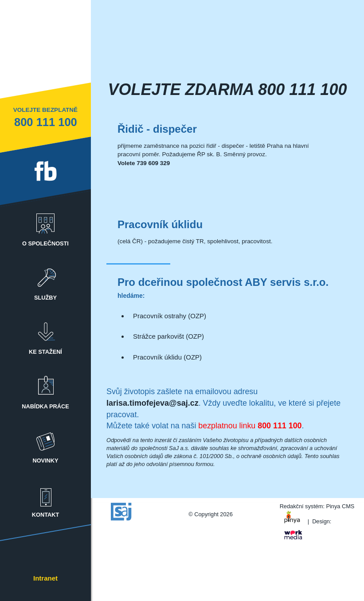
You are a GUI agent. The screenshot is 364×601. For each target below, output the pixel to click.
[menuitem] (45, 222)
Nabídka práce (46, 390)
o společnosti (46, 227)
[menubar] (45, 365)
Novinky (46, 444)
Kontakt (46, 498)
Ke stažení (46, 335)
